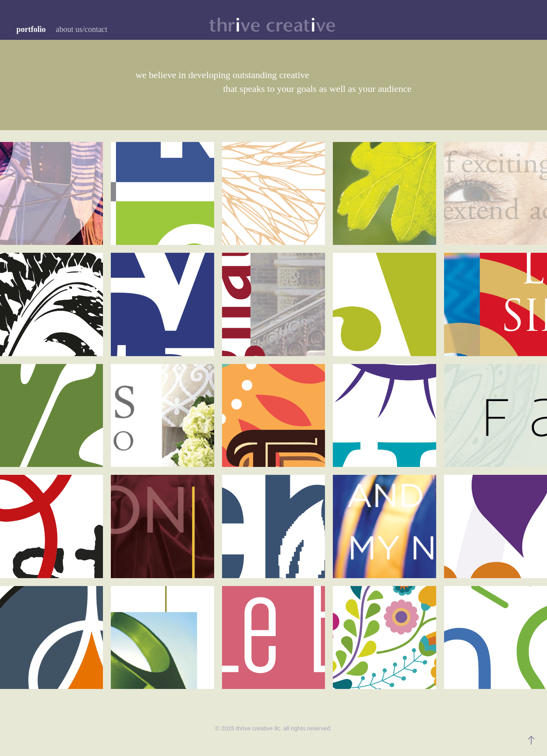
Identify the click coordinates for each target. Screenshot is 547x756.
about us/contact (82, 29)
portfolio (31, 29)
